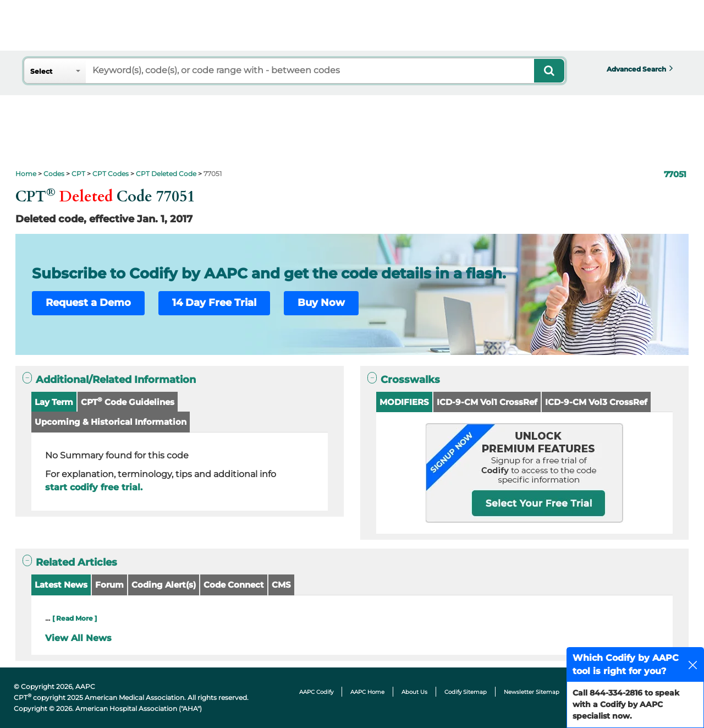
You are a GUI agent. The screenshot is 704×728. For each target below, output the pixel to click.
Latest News (61, 585)
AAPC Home (367, 692)
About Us (414, 692)
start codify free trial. (94, 487)
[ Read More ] (75, 618)
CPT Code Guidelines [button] (128, 401)
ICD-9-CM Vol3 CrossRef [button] (596, 402)
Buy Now (321, 303)
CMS (281, 585)
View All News (78, 638)
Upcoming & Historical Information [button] (111, 422)
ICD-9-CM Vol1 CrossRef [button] (487, 402)
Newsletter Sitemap (532, 692)
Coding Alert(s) (164, 585)
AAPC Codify (316, 692)
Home (26, 174)
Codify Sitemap (466, 692)
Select (41, 71)
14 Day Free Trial (214, 303)
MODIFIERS (404, 402)
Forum (109, 585)
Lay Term (54, 402)
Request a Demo (88, 303)
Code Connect (234, 585)
